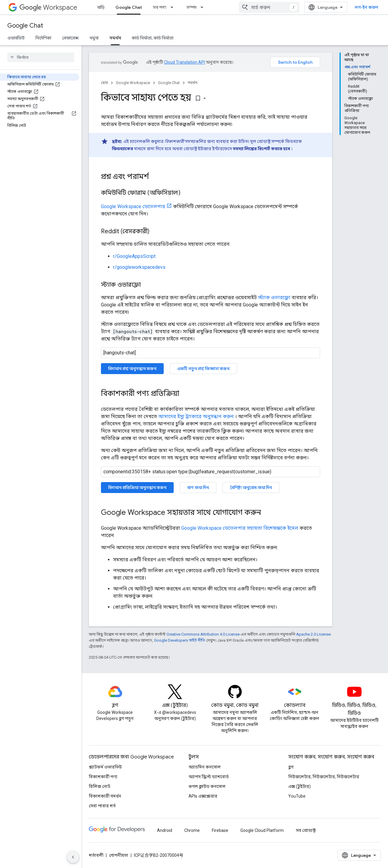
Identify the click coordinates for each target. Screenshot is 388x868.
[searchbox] (41, 57)
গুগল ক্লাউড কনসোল (207, 786)
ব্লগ (291, 767)
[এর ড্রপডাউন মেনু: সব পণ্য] (174, 7)
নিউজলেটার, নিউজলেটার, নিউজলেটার (324, 777)
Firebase (220, 830)
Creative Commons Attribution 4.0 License (203, 634)
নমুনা (94, 38)
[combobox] (269, 7)
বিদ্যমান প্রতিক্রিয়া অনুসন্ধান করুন (137, 488)
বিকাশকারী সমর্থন (105, 796)
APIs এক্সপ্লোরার (203, 796)
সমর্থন (192, 83)
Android (165, 830)
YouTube (297, 796)
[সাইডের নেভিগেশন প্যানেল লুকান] (73, 857)
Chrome (192, 830)
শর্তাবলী (96, 855)
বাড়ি (101, 7)
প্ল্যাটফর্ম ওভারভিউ (105, 767)
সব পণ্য (160, 7)
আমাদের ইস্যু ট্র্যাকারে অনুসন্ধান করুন (196, 416)
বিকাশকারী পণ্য (103, 777)
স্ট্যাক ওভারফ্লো (274, 297)
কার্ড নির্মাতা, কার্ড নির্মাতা (153, 38)
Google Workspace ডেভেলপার (133, 206)
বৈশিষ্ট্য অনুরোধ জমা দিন (251, 488)
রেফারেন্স (70, 38)
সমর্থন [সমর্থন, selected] (115, 38)
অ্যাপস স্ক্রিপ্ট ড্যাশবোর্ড (209, 777)
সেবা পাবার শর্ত (102, 806)
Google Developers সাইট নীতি (180, 640)
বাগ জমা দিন (198, 488)
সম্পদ (191, 7)
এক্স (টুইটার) (299, 786)
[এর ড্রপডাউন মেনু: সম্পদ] (204, 7)
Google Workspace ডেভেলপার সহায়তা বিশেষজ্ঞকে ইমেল (240, 528)
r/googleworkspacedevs (139, 267)
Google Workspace (133, 83)
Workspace (48, 7)
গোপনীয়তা (119, 855)
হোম (104, 83)
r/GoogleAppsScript (134, 256)
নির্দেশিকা (43, 38)
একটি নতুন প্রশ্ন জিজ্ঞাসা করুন (203, 369)
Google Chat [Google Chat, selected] (129, 7)
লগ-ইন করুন (366, 7)
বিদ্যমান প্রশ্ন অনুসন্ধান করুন (132, 369)
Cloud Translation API (184, 62)
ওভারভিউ (16, 38)
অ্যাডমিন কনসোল (205, 767)
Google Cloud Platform (262, 830)
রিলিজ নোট (100, 786)
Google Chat (25, 26)
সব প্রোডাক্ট (306, 830)
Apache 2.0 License (313, 634)
